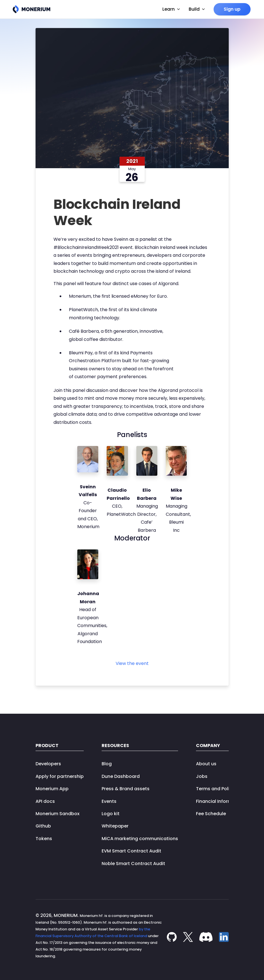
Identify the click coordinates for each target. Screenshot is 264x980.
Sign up (232, 9)
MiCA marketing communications (140, 839)
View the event (132, 663)
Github (43, 826)
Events (109, 801)
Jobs (202, 776)
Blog (107, 764)
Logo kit (111, 814)
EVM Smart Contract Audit (131, 851)
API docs (45, 801)
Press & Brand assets (126, 789)
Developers (48, 764)
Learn (171, 9)
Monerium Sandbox (58, 814)
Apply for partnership (60, 776)
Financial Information (220, 801)
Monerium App (52, 789)
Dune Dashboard (121, 776)
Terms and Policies (217, 789)
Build (197, 9)
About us (206, 764)
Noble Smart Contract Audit (133, 864)
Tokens (44, 839)
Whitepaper (115, 826)
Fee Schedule (211, 814)
